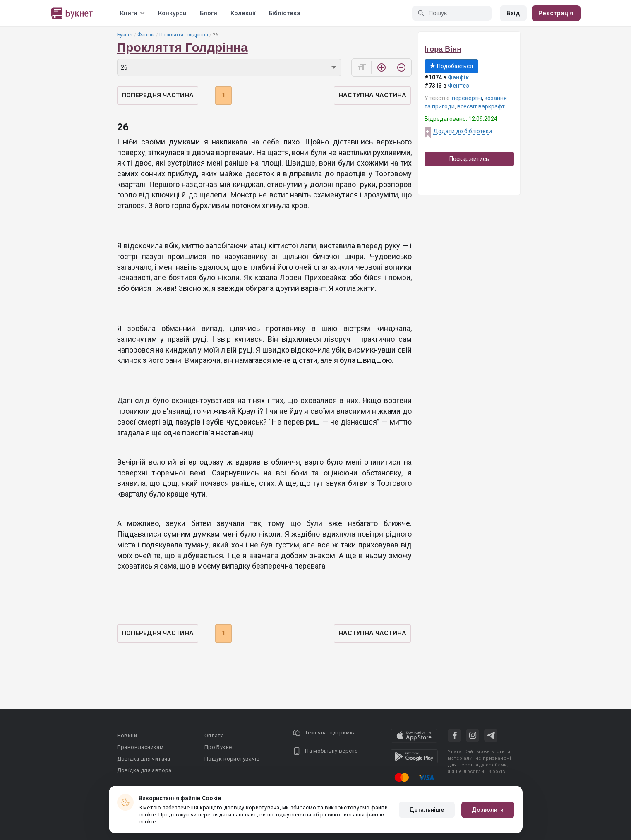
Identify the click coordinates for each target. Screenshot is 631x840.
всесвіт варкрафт (481, 106)
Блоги (209, 13)
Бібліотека (284, 13)
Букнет (125, 35)
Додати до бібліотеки (463, 131)
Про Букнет (220, 747)
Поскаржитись (469, 159)
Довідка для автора (144, 770)
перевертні (467, 98)
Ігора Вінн (443, 49)
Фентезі (459, 86)
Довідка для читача (144, 759)
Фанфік (146, 35)
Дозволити (488, 810)
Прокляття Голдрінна (184, 35)
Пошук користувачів (232, 759)
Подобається (451, 66)
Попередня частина (158, 95)
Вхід (513, 13)
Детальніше (427, 810)
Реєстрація (556, 13)
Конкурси (172, 13)
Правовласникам (140, 747)
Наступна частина (372, 95)
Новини (127, 736)
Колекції (243, 13)
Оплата (214, 736)
